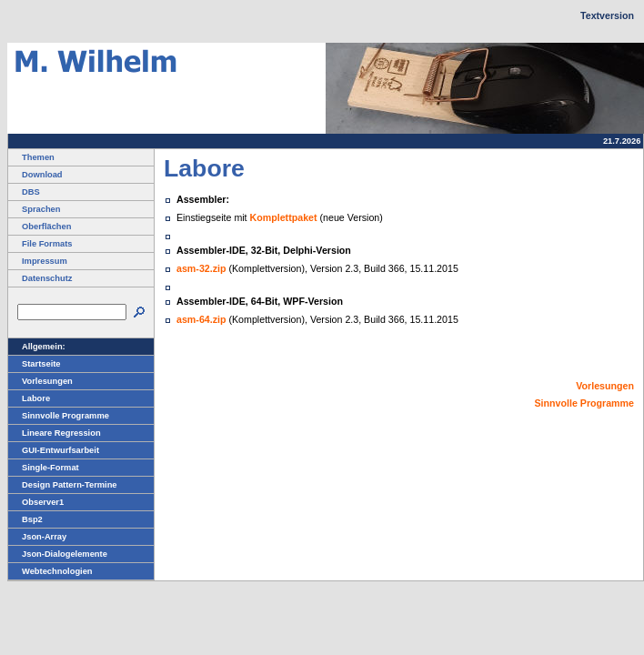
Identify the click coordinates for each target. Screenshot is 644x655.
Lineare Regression (55, 433)
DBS (24, 192)
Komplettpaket (284, 217)
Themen (31, 157)
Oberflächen (40, 227)
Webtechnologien (50, 571)
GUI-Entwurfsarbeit (54, 450)
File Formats (40, 244)
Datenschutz (40, 278)
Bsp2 (25, 519)
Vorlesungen (40, 381)
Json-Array (37, 537)
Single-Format (44, 468)
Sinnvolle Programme (59, 416)
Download (35, 175)
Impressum (38, 261)
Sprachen (35, 209)
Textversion (607, 15)
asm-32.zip (201, 268)
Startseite (35, 364)
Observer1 (36, 502)
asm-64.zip (201, 319)
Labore (29, 398)
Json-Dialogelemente (58, 554)
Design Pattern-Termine (63, 485)
